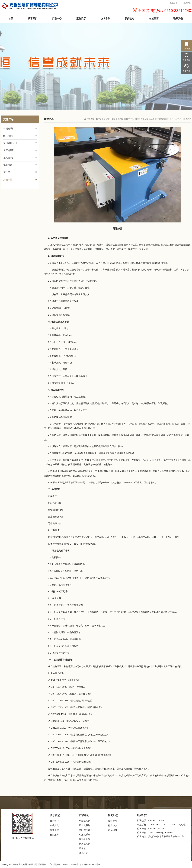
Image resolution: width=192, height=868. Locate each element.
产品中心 (177, 119)
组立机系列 (9, 136)
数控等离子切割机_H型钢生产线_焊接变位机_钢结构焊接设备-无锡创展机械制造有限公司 (134, 119)
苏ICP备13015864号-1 (90, 864)
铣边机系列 (9, 165)
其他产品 (187, 119)
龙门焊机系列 (10, 143)
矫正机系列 (9, 150)
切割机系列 (9, 129)
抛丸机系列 (9, 158)
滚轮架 (7, 172)
